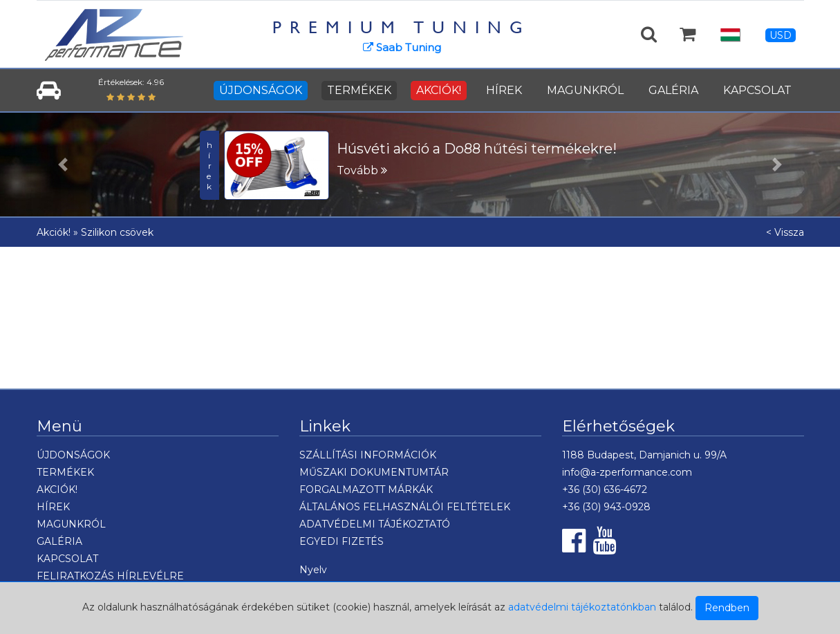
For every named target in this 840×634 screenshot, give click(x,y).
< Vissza (785, 232)
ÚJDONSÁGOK (261, 90)
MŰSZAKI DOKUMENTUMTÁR (374, 472)
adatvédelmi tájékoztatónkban (582, 607)
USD (781, 35)
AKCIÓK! (439, 90)
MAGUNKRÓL (585, 90)
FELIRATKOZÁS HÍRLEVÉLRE (110, 576)
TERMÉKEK (359, 90)
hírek (210, 166)
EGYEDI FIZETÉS (342, 541)
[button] (63, 165)
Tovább (362, 170)
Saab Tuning (402, 47)
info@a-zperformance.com (627, 472)
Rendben (727, 608)
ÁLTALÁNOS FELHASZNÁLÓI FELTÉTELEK (405, 507)
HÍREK (504, 90)
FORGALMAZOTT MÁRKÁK (366, 490)
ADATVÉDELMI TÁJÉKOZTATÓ (375, 524)
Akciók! (54, 232)
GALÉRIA (673, 90)
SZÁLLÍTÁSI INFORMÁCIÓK (368, 455)
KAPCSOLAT (757, 90)
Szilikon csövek (117, 232)
